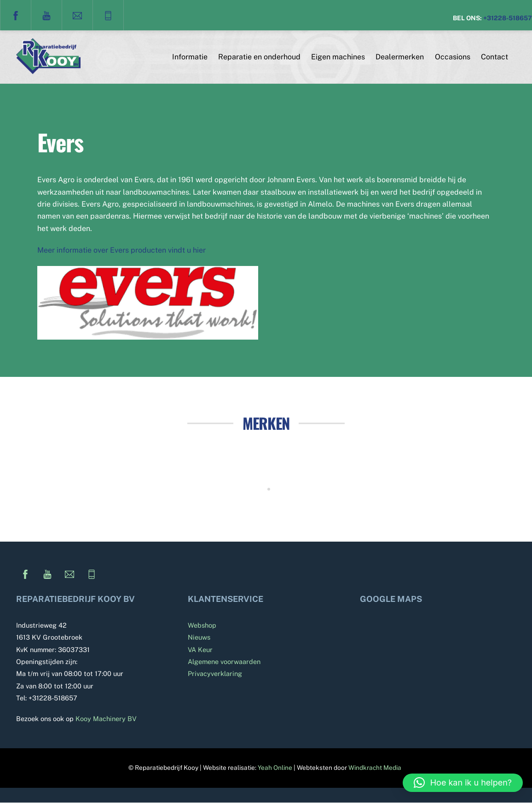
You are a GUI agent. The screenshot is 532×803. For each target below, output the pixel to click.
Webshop (202, 626)
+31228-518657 (508, 18)
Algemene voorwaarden (224, 662)
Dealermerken (400, 57)
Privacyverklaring (215, 674)
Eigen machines (338, 57)
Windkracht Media (375, 768)
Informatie (190, 57)
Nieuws (199, 638)
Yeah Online (275, 768)
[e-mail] (77, 15)
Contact (494, 57)
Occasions (453, 57)
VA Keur (200, 650)
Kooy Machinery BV (106, 719)
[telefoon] (108, 15)
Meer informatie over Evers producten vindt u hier (121, 251)
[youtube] (46, 15)
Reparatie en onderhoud (259, 57)
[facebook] (16, 15)
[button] (463, 783)
